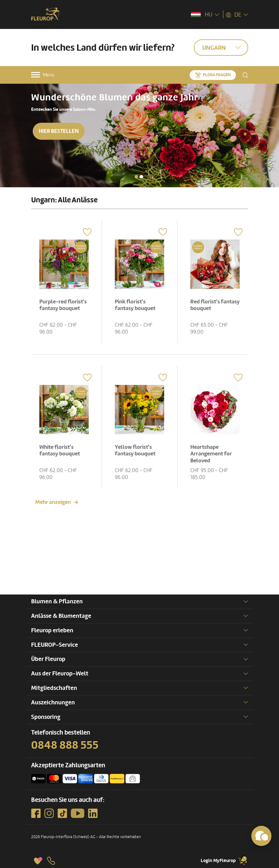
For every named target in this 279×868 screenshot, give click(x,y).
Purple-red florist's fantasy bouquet (63, 305)
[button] (136, 177)
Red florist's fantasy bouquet (215, 305)
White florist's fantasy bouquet (60, 451)
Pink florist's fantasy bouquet (135, 305)
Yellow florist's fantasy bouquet (135, 451)
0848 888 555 (65, 745)
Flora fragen (217, 75)
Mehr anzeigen (53, 502)
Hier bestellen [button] (59, 131)
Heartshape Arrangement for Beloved (211, 454)
